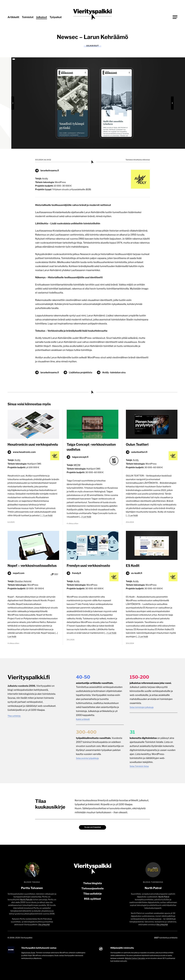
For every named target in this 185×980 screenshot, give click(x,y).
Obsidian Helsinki (23, 581)
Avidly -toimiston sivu (114, 372)
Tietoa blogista (92, 883)
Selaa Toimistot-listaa (139, 766)
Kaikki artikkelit (83, 719)
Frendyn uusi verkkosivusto (88, 566)
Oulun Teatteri (137, 444)
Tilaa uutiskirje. (14, 716)
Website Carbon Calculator (135, 958)
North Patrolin (26, 900)
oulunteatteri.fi (139, 452)
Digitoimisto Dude (28, 953)
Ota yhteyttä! (44, 925)
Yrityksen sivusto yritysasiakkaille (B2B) (72, 190)
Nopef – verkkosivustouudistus (32, 566)
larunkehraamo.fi (50, 170)
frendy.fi (76, 573)
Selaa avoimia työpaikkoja (87, 758)
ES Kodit (133, 566)
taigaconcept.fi (80, 457)
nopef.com (19, 573)
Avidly (45, 179)
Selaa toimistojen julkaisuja (142, 707)
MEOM (77, 465)
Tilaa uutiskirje (92, 827)
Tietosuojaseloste (93, 889)
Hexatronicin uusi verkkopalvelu (33, 444)
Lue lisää (48, 516)
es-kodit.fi (137, 573)
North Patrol (164, 897)
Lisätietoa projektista (81, 372)
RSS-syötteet (92, 899)
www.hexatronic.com (24, 452)
